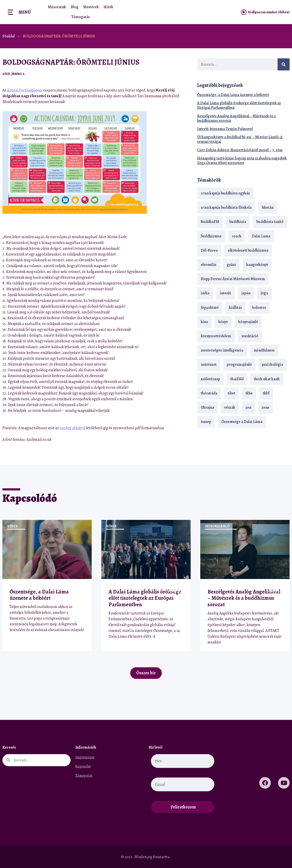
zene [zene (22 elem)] (266, 407)
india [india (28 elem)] (205, 293)
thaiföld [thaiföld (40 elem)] (237, 379)
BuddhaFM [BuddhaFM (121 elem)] (210, 222)
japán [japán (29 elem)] (246, 293)
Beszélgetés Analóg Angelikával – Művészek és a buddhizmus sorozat (237, 118)
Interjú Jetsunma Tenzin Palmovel (225, 129)
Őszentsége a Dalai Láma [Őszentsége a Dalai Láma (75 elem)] (242, 422)
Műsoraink (57, 7)
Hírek (108, 7)
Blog (75, 7)
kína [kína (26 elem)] (204, 322)
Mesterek (91, 7)
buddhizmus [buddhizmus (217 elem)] (211, 236)
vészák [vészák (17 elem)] (230, 407)
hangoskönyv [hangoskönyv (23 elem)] (257, 265)
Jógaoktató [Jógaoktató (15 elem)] (210, 308)
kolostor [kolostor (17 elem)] (259, 308)
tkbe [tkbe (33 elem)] (249, 393)
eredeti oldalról (72, 428)
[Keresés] (284, 64)
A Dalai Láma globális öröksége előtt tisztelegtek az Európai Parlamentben (239, 105)
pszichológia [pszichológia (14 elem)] (273, 365)
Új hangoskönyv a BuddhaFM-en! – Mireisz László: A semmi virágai (240, 139)
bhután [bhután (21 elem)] (268, 207)
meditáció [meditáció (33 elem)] (250, 336)
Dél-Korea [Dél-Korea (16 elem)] (209, 250)
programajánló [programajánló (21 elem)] (239, 365)
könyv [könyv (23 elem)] (223, 322)
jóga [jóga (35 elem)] (264, 293)
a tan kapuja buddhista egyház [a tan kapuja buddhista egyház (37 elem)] (225, 193)
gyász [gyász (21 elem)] (231, 265)
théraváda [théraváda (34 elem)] (209, 393)
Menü (25, 12)
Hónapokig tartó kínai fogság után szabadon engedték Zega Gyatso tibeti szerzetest (242, 161)
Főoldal (9, 36)
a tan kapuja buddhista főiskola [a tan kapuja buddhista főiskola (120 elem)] (226, 207)
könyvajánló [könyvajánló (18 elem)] (248, 322)
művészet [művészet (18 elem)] (209, 365)
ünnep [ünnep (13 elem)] (206, 422)
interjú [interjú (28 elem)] (225, 293)
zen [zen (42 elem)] (248, 407)
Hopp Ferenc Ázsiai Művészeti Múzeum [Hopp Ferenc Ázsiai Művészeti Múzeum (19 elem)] (233, 279)
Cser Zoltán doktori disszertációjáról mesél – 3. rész (240, 150)
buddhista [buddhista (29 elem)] (238, 222)
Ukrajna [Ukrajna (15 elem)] (207, 407)
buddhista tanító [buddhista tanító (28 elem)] (270, 222)
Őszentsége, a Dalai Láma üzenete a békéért (233, 95)
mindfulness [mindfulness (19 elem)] (264, 350)
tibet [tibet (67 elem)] (231, 393)
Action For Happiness (25, 90)
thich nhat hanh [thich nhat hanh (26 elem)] (267, 379)
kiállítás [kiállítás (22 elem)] (235, 308)
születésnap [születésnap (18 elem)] (210, 379)
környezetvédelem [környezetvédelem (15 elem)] (216, 336)
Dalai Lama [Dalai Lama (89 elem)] (261, 236)
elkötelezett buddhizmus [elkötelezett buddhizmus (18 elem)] (248, 250)
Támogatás (81, 17)
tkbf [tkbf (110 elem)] (266, 393)
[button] (176, 73)
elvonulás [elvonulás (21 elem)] (209, 265)
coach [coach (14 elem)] (237, 236)
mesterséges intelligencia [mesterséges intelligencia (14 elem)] (222, 350)
